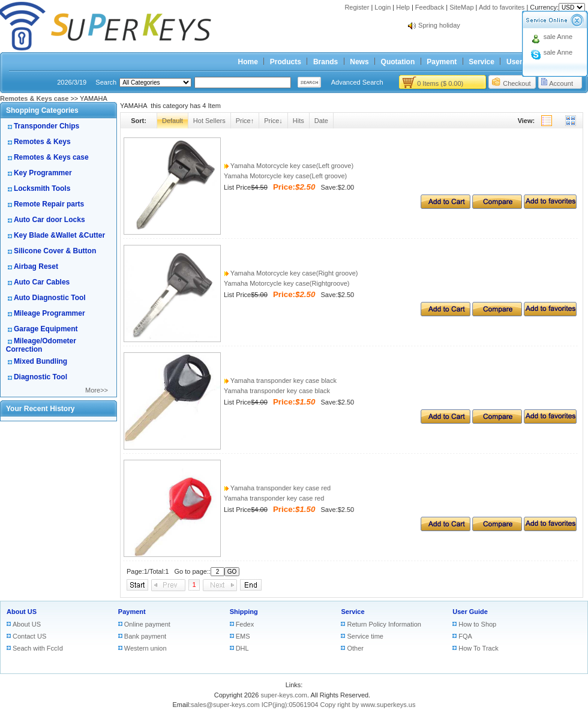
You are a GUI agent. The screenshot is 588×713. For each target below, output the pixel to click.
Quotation (398, 62)
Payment (442, 62)
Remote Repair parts (49, 204)
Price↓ (273, 121)
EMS (243, 636)
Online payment (147, 624)
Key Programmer (43, 173)
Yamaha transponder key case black (280, 381)
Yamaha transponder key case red (277, 488)
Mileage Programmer (49, 313)
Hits (298, 121)
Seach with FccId (38, 648)
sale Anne (558, 37)
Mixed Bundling (40, 361)
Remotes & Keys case (51, 157)
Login (382, 7)
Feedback (430, 7)
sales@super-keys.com (225, 705)
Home (248, 62)
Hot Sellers (209, 121)
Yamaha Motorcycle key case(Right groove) (291, 273)
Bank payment (145, 636)
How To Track (478, 648)
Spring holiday (439, 25)
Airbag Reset (36, 266)
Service (481, 62)
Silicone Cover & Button (55, 251)
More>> (97, 390)
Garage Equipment (46, 329)
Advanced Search (357, 82)
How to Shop (477, 624)
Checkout (517, 83)
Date (321, 121)
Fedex (245, 624)
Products (286, 62)
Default (172, 121)
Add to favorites (502, 7)
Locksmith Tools (42, 188)
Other (355, 648)
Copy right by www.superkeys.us (368, 705)
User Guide (470, 612)
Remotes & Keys (42, 142)
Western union (145, 648)
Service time (365, 636)
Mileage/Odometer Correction (41, 345)
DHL (242, 648)
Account (561, 83)
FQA (465, 636)
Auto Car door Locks (49, 220)
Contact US (29, 636)
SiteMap (461, 7)
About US (22, 612)
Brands (325, 62)
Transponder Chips (46, 126)
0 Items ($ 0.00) (440, 83)
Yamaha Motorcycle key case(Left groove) (289, 166)
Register (357, 7)
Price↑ (245, 121)
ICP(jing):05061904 (290, 705)
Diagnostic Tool (40, 377)
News (359, 62)
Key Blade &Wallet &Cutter (59, 235)
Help (403, 7)
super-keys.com (284, 695)
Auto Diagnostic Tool (50, 298)
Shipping (244, 612)
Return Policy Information (384, 624)
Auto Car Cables (42, 282)
